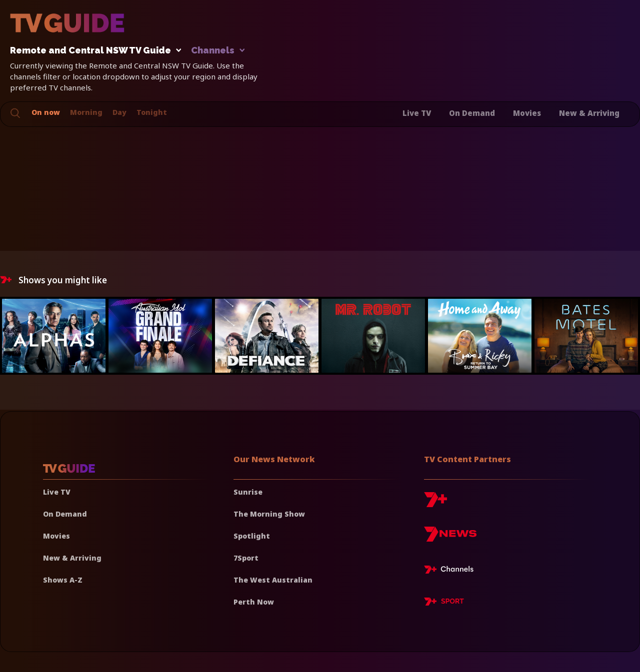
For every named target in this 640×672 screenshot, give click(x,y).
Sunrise (248, 492)
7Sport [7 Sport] (246, 558)
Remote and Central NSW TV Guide (93, 51)
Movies (527, 113)
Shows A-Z (63, 580)
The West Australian (273, 580)
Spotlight (252, 536)
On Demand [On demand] (65, 514)
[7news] (450, 538)
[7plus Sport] (444, 603)
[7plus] (435, 503)
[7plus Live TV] (451, 571)
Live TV (417, 113)
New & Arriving (589, 113)
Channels (217, 51)
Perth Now (254, 602)
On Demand (472, 113)
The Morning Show (269, 514)
